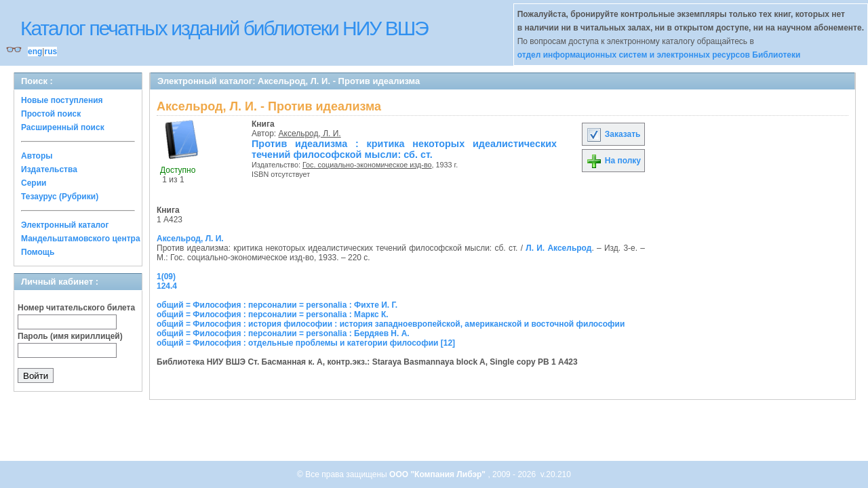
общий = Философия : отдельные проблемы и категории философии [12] (306, 343)
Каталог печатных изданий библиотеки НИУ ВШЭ (224, 28)
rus (51, 52)
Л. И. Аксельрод (558, 248)
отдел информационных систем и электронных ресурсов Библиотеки (659, 55)
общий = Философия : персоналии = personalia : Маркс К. (273, 314)
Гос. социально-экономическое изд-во (367, 165)
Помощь (38, 252)
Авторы (37, 156)
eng (35, 52)
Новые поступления (62, 100)
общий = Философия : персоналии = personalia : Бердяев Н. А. (283, 333)
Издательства (49, 169)
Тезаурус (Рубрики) (60, 197)
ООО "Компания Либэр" (438, 474)
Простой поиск (51, 114)
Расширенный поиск (63, 127)
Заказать (613, 134)
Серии (34, 183)
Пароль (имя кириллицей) (70, 336)
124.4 (167, 286)
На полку (613, 161)
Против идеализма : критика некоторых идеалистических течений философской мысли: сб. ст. (404, 149)
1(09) (166, 277)
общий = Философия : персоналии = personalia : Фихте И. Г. (277, 305)
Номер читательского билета (76, 308)
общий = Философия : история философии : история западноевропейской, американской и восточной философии (391, 324)
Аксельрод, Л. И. (310, 134)
